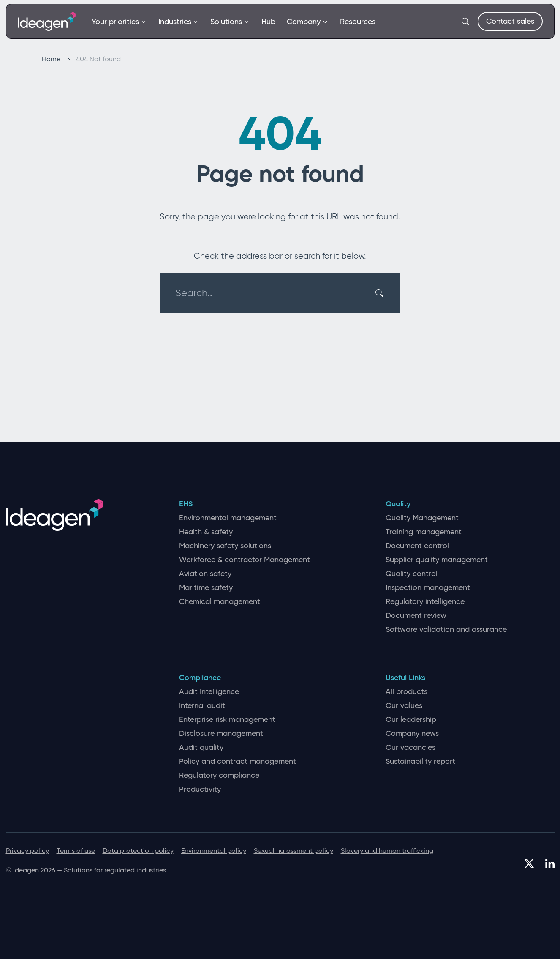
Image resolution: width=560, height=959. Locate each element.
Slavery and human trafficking (387, 851)
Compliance (200, 678)
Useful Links (405, 678)
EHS (186, 504)
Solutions (230, 22)
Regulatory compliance (219, 775)
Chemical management (220, 602)
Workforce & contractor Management (245, 560)
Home (56, 59)
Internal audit (202, 706)
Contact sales (510, 21)
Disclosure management (221, 734)
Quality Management (422, 518)
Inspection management (428, 588)
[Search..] (275, 293)
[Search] (381, 293)
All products (406, 692)
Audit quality (201, 747)
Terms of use (76, 851)
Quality (398, 504)
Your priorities (119, 22)
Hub (268, 22)
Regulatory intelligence (425, 602)
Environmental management (228, 518)
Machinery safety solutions (225, 546)
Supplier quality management (437, 560)
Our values (404, 706)
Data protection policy (138, 851)
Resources (358, 22)
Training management (424, 532)
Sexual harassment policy (294, 851)
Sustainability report (420, 761)
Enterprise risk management (227, 720)
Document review (416, 616)
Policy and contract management (238, 761)
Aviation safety (205, 574)
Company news (412, 734)
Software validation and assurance (446, 630)
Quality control (412, 574)
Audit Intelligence (209, 692)
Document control (417, 546)
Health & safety (206, 532)
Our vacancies (410, 747)
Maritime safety (206, 588)
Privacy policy (27, 851)
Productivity (200, 789)
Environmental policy (214, 851)
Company (307, 22)
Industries (179, 22)
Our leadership (411, 720)
